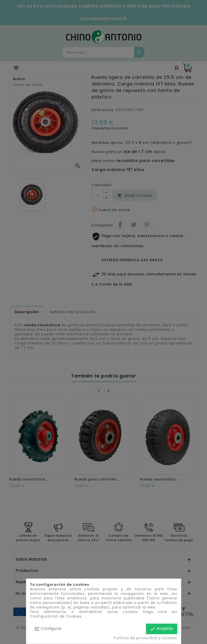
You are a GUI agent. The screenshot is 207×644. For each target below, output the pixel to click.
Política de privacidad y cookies (146, 638)
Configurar (48, 629)
